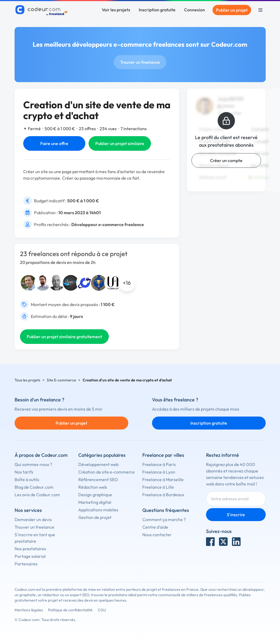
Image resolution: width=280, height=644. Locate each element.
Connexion (195, 10)
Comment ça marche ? (164, 519)
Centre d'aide (155, 527)
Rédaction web (93, 487)
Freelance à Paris (159, 464)
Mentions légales (29, 610)
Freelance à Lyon (159, 472)
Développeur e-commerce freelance (108, 224)
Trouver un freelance (140, 62)
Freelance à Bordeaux (163, 495)
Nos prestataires (30, 549)
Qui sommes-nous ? (33, 464)
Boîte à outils (27, 479)
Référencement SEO (98, 479)
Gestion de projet (95, 517)
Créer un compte (226, 160)
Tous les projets (27, 380)
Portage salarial (30, 556)
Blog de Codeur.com (34, 487)
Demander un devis (33, 519)
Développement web (98, 464)
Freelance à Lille (158, 487)
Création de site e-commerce (107, 472)
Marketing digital (95, 502)
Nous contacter (157, 535)
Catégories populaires (102, 455)
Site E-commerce (61, 380)
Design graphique (95, 495)
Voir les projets (116, 10)
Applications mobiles (98, 510)
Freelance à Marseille (163, 479)
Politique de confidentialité (70, 610)
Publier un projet (232, 10)
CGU (102, 610)
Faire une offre (54, 143)
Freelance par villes (163, 455)
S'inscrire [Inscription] (236, 515)
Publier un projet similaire (120, 143)
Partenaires (26, 564)
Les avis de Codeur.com (37, 495)
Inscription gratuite (157, 10)
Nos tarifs (24, 472)
